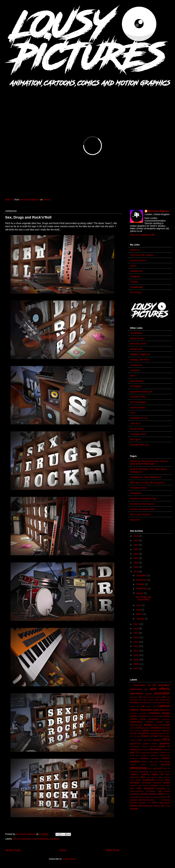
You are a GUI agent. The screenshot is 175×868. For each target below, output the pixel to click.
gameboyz (148, 740)
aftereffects (137, 694)
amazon (149, 694)
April (139, 610)
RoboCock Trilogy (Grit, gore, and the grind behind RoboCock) (149, 462)
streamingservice (137, 791)
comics (134, 719)
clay (149, 716)
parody (133, 765)
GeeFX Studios (138, 408)
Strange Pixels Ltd (139, 445)
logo (138, 755)
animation (162, 693)
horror (147, 750)
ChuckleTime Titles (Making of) (146, 477)
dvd (162, 728)
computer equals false (157, 722)
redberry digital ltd (152, 774)
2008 (136, 664)
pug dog (153, 772)
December (142, 575)
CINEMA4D (43, 839)
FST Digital (136, 386)
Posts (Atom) (69, 859)
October (140, 584)
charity (133, 716)
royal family (151, 777)
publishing (144, 772)
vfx (149, 803)
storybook (161, 788)
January (140, 619)
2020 (136, 563)
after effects (160, 689)
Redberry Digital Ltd (140, 354)
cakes (149, 706)
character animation (138, 713)
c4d (34, 839)
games (157, 740)
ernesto (133, 733)
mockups (134, 758)
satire (160, 777)
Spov (133, 376)
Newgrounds (136, 349)
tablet (160, 794)
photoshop (138, 768)
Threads (134, 282)
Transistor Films (138, 434)
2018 (136, 572)
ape (131, 697)
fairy (139, 736)
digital (155, 725)
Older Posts (112, 850)
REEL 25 (10, 200)
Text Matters (136, 333)
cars (154, 706)
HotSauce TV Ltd (139, 418)
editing (146, 730)
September (142, 589)
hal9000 (153, 747)
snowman (154, 786)
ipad (132, 752)
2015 (136, 633)
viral (140, 806)
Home (63, 850)
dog (160, 725)
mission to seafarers (149, 755)
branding (134, 702)
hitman (141, 750)
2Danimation (139, 685)
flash (156, 736)
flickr (161, 736)
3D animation (24, 839)
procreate (134, 772)
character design (159, 713)
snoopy (145, 786)
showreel (157, 783)
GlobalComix (136, 271)
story (139, 788)
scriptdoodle (148, 780)
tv (169, 797)
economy (137, 731)
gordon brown (150, 744)
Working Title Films (140, 360)
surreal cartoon (148, 794)
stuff (160, 791)
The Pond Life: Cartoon (142, 255)
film (151, 736)
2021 (136, 558)
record (167, 772)
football (167, 736)
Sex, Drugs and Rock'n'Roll (28, 217)
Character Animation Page (143, 498)
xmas (167, 806)
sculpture (160, 780)
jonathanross (165, 753)
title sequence (145, 797)
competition (154, 719)
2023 (136, 549)
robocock (134, 777)
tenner (167, 794)
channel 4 (165, 710)
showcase (146, 783)
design (148, 725)
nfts (161, 762)
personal (165, 764)
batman (158, 697)
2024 (136, 545)
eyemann (166, 733)
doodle (166, 725)
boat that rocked (146, 700)
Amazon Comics (138, 260)
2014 (136, 637)
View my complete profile (143, 235)
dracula (148, 728)
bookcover (165, 700)
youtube (134, 809)
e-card (167, 728)
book (157, 700)
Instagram (135, 276)
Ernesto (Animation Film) (142, 509)
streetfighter (151, 791)
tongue (154, 797)
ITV (137, 752)
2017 (136, 624)
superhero (135, 794)
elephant (166, 731)
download (140, 728)
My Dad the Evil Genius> (142, 504)
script (139, 780)
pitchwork (55, 839)
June (139, 605)
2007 (136, 668)
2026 (136, 536)
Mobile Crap (165, 755)
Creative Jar (136, 365)
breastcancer (146, 703)
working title (159, 806)
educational (155, 731)
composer (166, 719)
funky (140, 740)
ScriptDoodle (136, 287)
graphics (165, 743)
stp (169, 788)
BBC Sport (135, 440)
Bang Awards (137, 381)
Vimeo (47, 200)
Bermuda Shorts (138, 344)
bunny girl (134, 706)
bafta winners (148, 697)
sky (140, 786)
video (155, 803)
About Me (135, 520)
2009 (136, 660)
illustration (156, 749)
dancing (134, 725)
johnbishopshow (146, 753)
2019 (136, 567)
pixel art (166, 768)
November (142, 580)
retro (168, 774)
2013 (136, 642)
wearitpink (148, 806)
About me (135, 250)
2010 (136, 655)
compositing (136, 722)
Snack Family (137, 429)
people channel (148, 765)
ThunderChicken (138, 488)
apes (136, 697)
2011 (136, 651)
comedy (160, 716)
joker (156, 753)
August (140, 593)
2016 (136, 629)
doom (132, 728)
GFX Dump (136, 292)
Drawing (155, 728)
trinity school (162, 797)
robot (142, 777)
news (156, 762)
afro (146, 689)
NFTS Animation (138, 402)
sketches (134, 786)
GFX (166, 739)
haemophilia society (139, 747)
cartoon (164, 706)
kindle (132, 755)
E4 (131, 731)
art (140, 697)
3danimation (136, 689)
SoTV (133, 413)
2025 (136, 541)
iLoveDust (135, 370)
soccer (162, 786)
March (140, 614)
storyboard (149, 788)
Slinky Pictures (137, 338)
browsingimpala (159, 703)
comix (143, 719)
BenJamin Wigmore (30, 200)
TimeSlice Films (138, 397)
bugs (168, 703)
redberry (134, 774)
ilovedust (166, 750)
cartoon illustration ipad (144, 710)
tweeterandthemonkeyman (142, 800)
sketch (167, 783)
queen (161, 772)
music (144, 762)
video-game (164, 803)
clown (153, 716)
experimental (156, 733)
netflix (150, 762)
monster (155, 758)
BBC (164, 697)
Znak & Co (135, 423)
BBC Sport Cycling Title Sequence (147, 483)
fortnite (133, 740)
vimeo (134, 806)
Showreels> (136, 493)
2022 (136, 554)
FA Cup (133, 736)
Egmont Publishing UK (141, 392)
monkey (144, 758)
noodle (167, 762)
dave (140, 725)
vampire (143, 803)
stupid (167, 791)
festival (145, 736)
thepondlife (134, 797)
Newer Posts (13, 850)
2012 (136, 646)
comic (167, 716)
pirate (151, 768)
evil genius (143, 733)
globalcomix (135, 744)
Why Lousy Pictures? (141, 514)
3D (15, 839)
